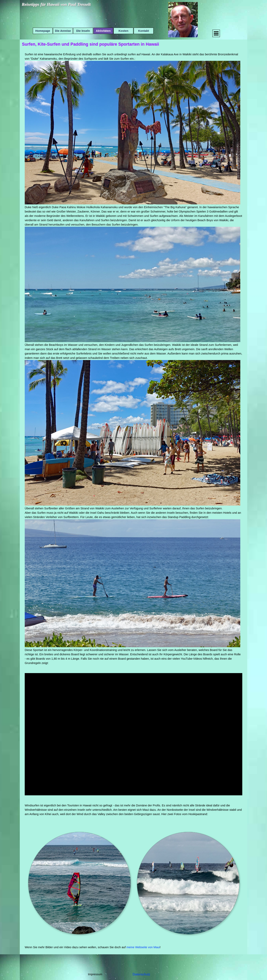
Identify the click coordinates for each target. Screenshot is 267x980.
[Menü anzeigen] (216, 33)
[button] (79, 883)
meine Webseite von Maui (143, 947)
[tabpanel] (133, 359)
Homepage (43, 31)
